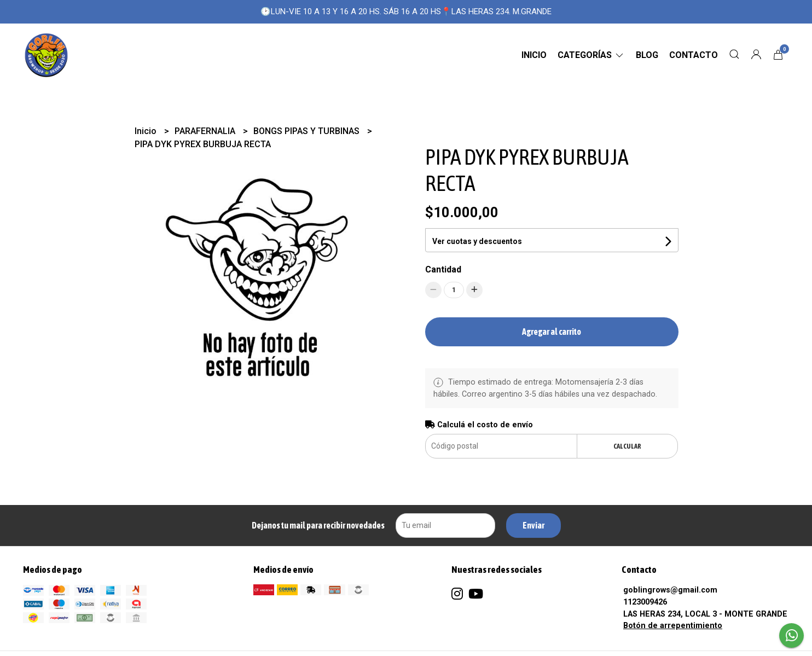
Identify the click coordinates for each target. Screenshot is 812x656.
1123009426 (645, 602)
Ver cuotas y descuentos (477, 241)
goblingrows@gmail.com (670, 590)
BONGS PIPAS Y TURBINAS (308, 131)
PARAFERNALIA (206, 131)
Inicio (534, 55)
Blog (647, 55)
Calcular (627, 446)
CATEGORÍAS (591, 55)
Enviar (533, 525)
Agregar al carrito (552, 332)
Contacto (694, 55)
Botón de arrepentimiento (673, 626)
